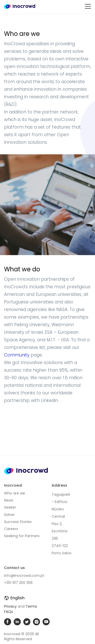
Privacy (10, 606)
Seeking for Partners (22, 536)
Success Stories (18, 522)
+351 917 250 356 (18, 583)
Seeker (10, 507)
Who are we (15, 493)
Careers (11, 529)
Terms (31, 606)
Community (17, 355)
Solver (9, 515)
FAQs (8, 612)
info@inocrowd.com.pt (24, 576)
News (9, 500)
